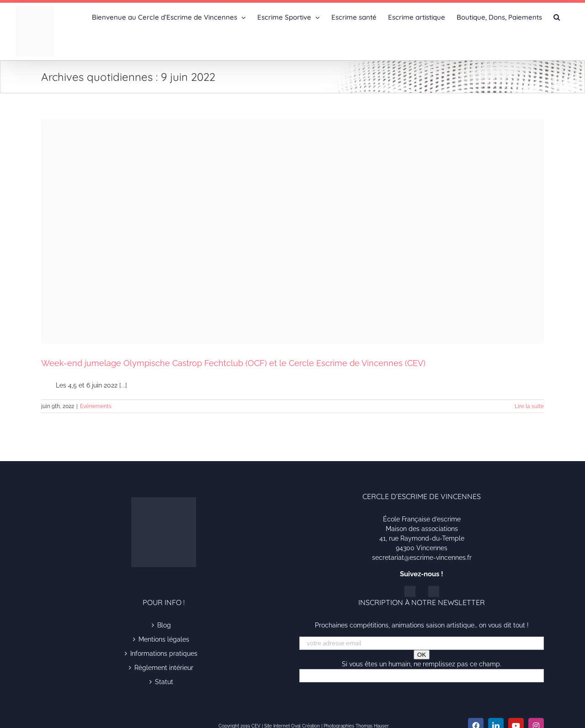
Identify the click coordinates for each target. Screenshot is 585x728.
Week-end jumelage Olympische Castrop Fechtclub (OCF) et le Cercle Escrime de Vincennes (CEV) (233, 363)
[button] (557, 16)
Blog (164, 625)
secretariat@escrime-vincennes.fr (422, 558)
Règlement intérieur (164, 668)
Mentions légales (164, 639)
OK (422, 655)
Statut (164, 682)
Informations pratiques (164, 654)
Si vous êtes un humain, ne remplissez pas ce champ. (422, 664)
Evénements (96, 406)
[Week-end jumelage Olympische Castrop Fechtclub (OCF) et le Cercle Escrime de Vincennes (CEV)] (292, 231)
